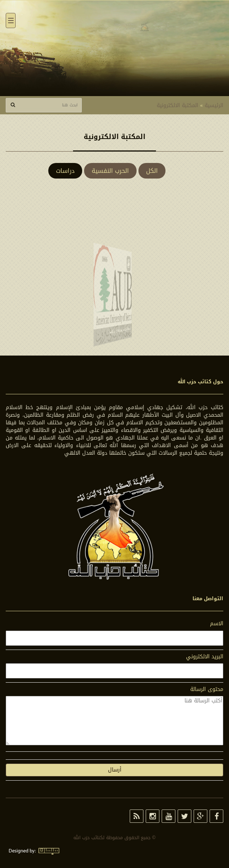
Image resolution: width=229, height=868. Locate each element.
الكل (152, 171)
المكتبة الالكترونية (177, 105)
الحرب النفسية (110, 171)
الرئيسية (214, 105)
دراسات (65, 171)
